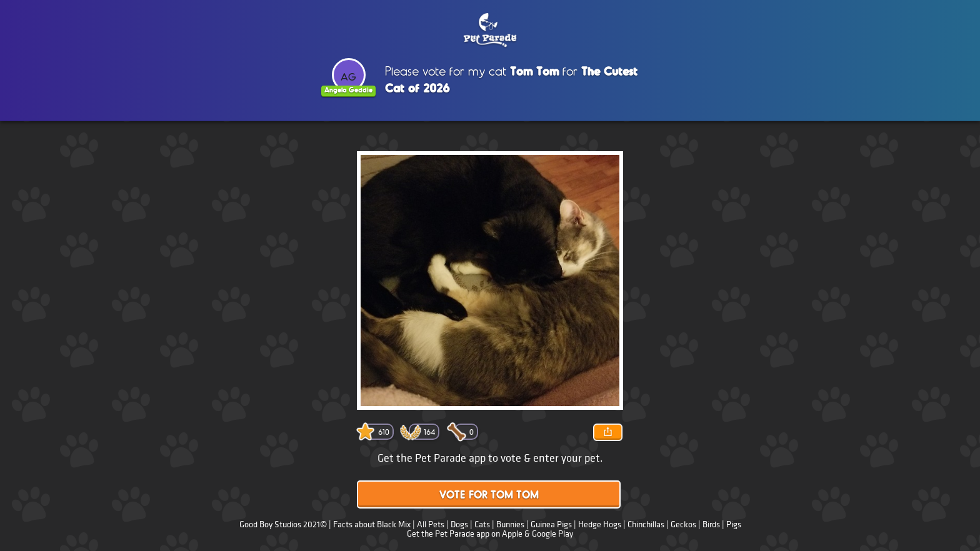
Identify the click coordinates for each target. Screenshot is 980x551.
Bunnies (510, 524)
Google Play (552, 534)
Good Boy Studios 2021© (283, 524)
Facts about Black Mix (372, 524)
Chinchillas (646, 524)
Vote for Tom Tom (489, 496)
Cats (482, 524)
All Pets (431, 524)
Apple (512, 534)
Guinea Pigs (551, 524)
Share (607, 432)
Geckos (683, 524)
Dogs (459, 524)
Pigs (734, 524)
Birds (711, 524)
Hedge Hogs (600, 524)
